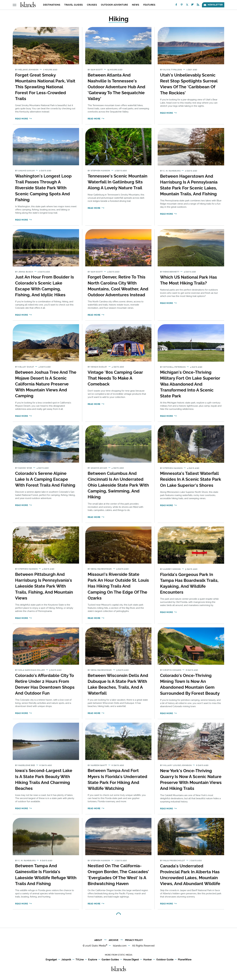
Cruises (92, 5)
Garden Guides (110, 960)
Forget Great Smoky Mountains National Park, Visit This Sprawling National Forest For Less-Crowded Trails (45, 87)
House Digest (131, 960)
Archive (114, 940)
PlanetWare (185, 960)
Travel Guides (74, 5)
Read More (21, 119)
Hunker (148, 960)
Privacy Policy (134, 940)
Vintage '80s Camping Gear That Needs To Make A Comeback (115, 378)
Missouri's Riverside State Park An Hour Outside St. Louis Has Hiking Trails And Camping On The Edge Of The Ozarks (118, 586)
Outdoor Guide (165, 960)
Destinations (52, 5)
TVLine (80, 960)
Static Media (99, 946)
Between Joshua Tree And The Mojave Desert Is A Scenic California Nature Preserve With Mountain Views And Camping (46, 384)
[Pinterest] (182, 5)
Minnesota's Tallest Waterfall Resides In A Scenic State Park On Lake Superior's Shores (191, 479)
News (136, 5)
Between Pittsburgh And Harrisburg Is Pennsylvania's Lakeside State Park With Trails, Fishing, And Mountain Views (44, 586)
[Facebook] (176, 5)
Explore (93, 960)
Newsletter (213, 5)
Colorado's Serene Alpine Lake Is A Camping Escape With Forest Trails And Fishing (45, 479)
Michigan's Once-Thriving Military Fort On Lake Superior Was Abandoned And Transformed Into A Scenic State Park (190, 384)
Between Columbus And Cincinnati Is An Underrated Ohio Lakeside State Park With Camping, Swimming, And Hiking (118, 485)
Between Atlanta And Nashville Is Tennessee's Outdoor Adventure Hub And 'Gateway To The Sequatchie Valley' (116, 87)
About (98, 940)
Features (149, 5)
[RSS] (198, 5)
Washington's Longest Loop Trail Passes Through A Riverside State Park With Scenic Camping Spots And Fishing (43, 188)
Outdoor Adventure (114, 5)
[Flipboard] (193, 5)
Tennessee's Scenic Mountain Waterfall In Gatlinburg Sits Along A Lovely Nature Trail (118, 182)
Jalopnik (66, 960)
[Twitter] (187, 5)
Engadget (51, 960)
